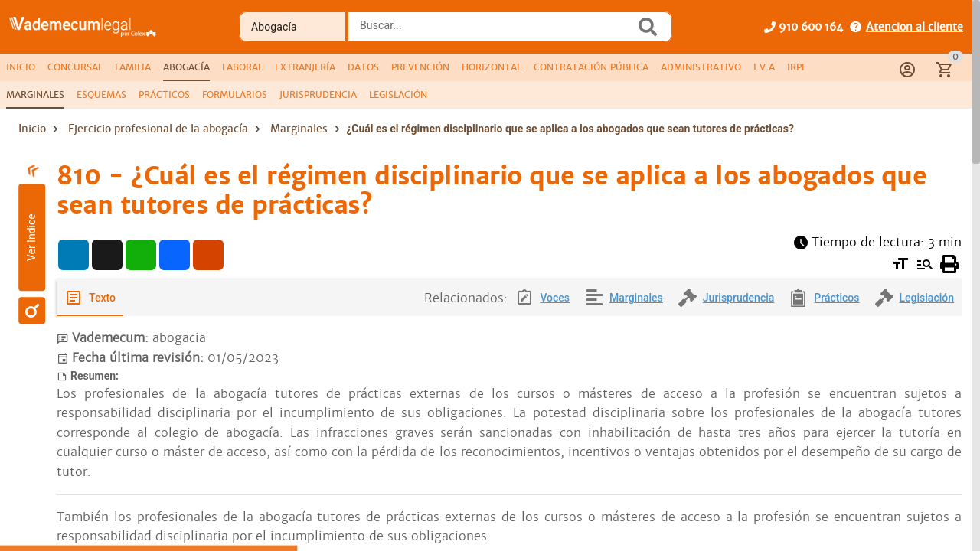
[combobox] (495, 31)
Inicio (32, 129)
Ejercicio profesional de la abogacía (158, 129)
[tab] (21, 67)
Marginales (299, 129)
